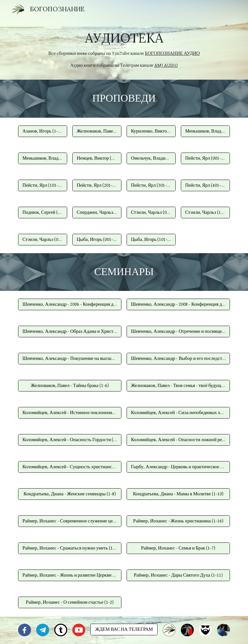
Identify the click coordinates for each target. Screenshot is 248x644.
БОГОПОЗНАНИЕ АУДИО (172, 53)
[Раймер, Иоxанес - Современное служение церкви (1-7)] (70, 521)
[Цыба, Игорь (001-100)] (97, 239)
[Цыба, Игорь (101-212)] (151, 239)
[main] (124, 49)
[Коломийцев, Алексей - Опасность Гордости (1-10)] (70, 440)
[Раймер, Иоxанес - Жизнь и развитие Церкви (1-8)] (70, 575)
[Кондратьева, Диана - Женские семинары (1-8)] (70, 494)
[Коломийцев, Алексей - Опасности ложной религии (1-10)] (178, 440)
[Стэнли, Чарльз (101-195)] (205, 212)
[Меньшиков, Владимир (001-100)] (205, 131)
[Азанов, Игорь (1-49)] (42, 131)
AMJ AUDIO (166, 65)
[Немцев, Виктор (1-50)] (97, 158)
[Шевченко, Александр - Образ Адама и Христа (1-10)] (70, 332)
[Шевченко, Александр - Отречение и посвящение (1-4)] (178, 332)
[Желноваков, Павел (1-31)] (97, 131)
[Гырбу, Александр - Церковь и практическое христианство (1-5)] (178, 467)
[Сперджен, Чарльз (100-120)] (97, 212)
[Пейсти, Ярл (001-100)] (205, 158)
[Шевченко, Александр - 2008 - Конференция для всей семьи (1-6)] (178, 304)
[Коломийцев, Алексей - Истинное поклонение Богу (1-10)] (70, 413)
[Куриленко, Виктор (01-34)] (151, 131)
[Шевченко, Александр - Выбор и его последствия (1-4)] (178, 359)
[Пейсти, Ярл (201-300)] (97, 185)
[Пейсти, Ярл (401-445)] (205, 185)
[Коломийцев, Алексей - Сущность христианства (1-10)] (70, 467)
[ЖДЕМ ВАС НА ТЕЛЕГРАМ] (124, 629)
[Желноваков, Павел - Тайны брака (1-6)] (70, 386)
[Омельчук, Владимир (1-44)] (151, 158)
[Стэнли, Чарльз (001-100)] (151, 212)
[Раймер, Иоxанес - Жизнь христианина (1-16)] (178, 521)
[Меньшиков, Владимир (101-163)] (42, 158)
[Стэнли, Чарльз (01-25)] (42, 239)
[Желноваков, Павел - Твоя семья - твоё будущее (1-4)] (178, 386)
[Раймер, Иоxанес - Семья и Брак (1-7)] (178, 548)
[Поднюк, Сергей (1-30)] (42, 212)
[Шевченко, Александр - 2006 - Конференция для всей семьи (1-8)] (70, 304)
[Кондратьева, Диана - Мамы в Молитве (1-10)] (178, 494)
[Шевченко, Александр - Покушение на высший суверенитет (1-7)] (70, 359)
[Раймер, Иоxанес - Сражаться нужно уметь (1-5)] (70, 548)
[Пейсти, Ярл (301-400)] (151, 185)
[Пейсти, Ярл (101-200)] (42, 185)
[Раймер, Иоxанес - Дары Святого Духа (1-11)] (178, 575)
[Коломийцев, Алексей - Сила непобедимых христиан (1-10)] (178, 413)
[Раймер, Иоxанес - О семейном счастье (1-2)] (70, 602)
